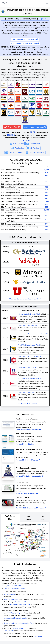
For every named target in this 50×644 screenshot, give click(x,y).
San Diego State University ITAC (30, 379)
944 (46, 224)
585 (46, 207)
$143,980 (25, 140)
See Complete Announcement (25, 39)
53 (46, 181)
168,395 (11, 135)
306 (46, 173)
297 (46, 220)
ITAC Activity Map (14, 613)
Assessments (13, 586)
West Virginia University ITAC (29, 345)
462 (46, 187)
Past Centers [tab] (43, 518)
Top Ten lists (9, 631)
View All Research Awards (25, 404)
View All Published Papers (28, 460)
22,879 (33, 132)
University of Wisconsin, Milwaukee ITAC (33, 334)
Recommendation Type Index (20, 604)
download (38, 637)
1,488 (46, 210)
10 (46, 184)
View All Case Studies (26, 444)
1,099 (46, 201)
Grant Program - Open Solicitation (25, 43)
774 (46, 198)
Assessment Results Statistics (16, 618)
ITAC (5, 3)
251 (46, 193)
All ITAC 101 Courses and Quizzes (31, 508)
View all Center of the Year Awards (25, 299)
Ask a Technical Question (35, 127)
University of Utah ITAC (26, 392)
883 (46, 213)
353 (46, 230)
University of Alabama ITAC (28, 325)
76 (46, 178)
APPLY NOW (12, 127)
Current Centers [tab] (28, 518)
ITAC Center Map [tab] (10, 518)
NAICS (18, 602)
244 (46, 227)
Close (45, 19)
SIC (25, 602)
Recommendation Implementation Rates (19, 623)
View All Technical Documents (29, 476)
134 (46, 176)
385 (46, 204)
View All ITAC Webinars (27, 493)
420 (46, 216)
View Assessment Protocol (28, 430)
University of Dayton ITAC (27, 367)
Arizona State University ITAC (29, 314)
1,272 (46, 170)
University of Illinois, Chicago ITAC (30, 356)
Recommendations (15, 588)
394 (46, 190)
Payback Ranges (18, 628)
